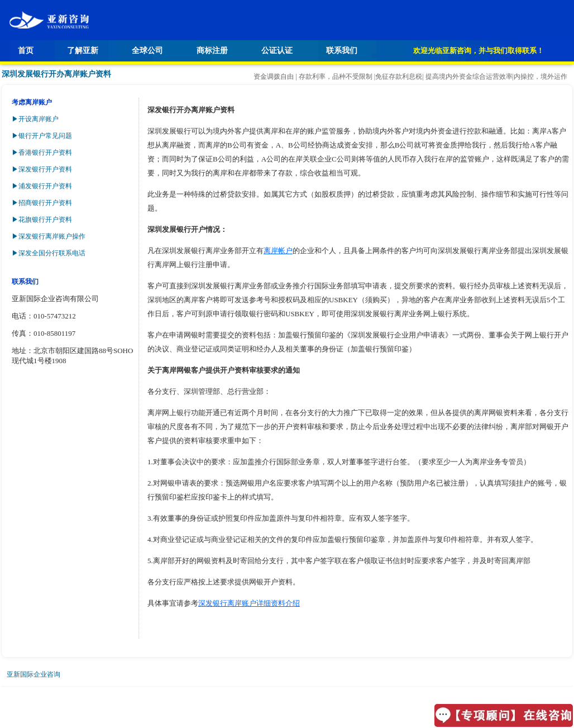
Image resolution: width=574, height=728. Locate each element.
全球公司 (147, 51)
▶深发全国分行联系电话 (49, 253)
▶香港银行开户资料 (42, 153)
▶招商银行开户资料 (42, 203)
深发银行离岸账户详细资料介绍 (249, 603)
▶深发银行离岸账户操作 (49, 236)
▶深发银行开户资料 (42, 169)
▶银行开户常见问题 (42, 136)
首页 (26, 51)
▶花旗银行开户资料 (42, 220)
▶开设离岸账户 (35, 119)
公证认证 (277, 51)
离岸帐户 (278, 251)
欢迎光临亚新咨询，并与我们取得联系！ (479, 51)
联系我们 (342, 51)
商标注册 (212, 51)
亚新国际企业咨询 (34, 674)
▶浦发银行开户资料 (42, 186)
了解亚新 (83, 51)
